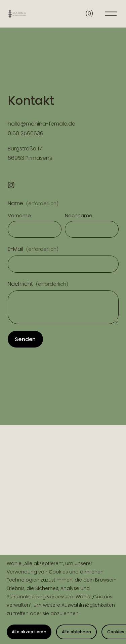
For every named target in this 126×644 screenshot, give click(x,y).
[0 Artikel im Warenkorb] (89, 14)
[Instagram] (11, 185)
